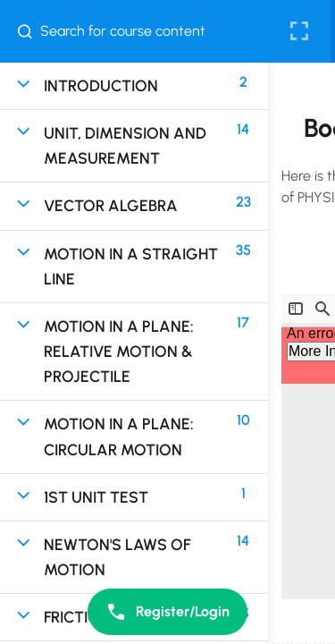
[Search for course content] (32, 31)
